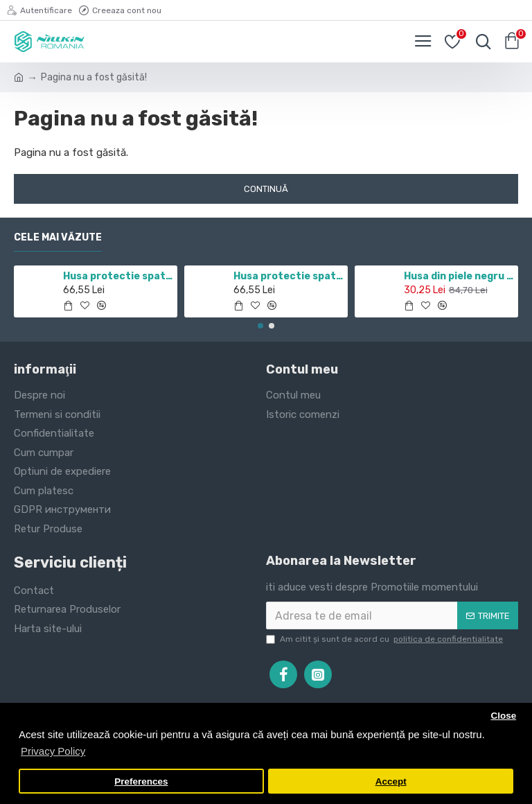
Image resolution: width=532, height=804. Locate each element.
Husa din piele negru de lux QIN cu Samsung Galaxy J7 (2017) (459, 276)
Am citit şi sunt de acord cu (385, 639)
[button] (260, 326)
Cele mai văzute (58, 237)
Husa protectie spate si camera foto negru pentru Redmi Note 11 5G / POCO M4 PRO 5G (118, 276)
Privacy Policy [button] (53, 751)
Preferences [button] (141, 781)
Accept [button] (391, 781)
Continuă (266, 189)
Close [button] (503, 716)
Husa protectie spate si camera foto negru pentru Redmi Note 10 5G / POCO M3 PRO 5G (289, 276)
